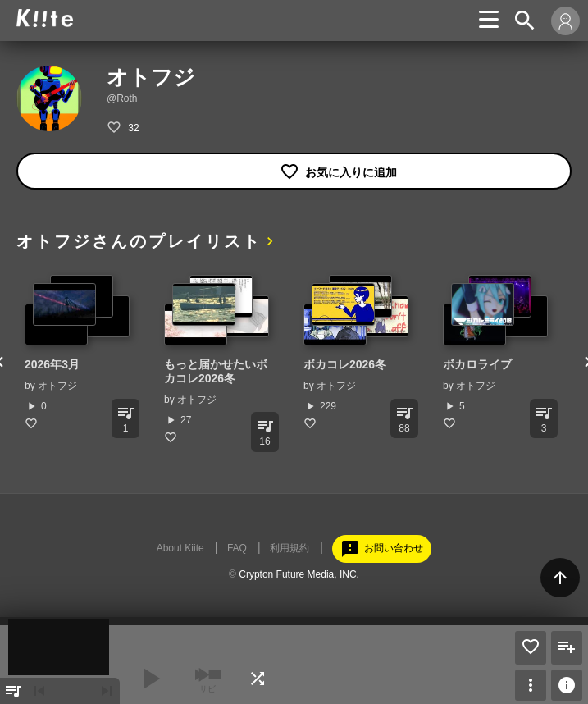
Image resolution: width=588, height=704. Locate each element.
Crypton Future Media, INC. (299, 574)
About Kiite (180, 548)
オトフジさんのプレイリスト (139, 241)
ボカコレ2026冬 (345, 364)
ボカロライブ (477, 364)
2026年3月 (52, 364)
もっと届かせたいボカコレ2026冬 (216, 371)
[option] (78, 352)
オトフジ (57, 386)
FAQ (237, 548)
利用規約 (289, 548)
